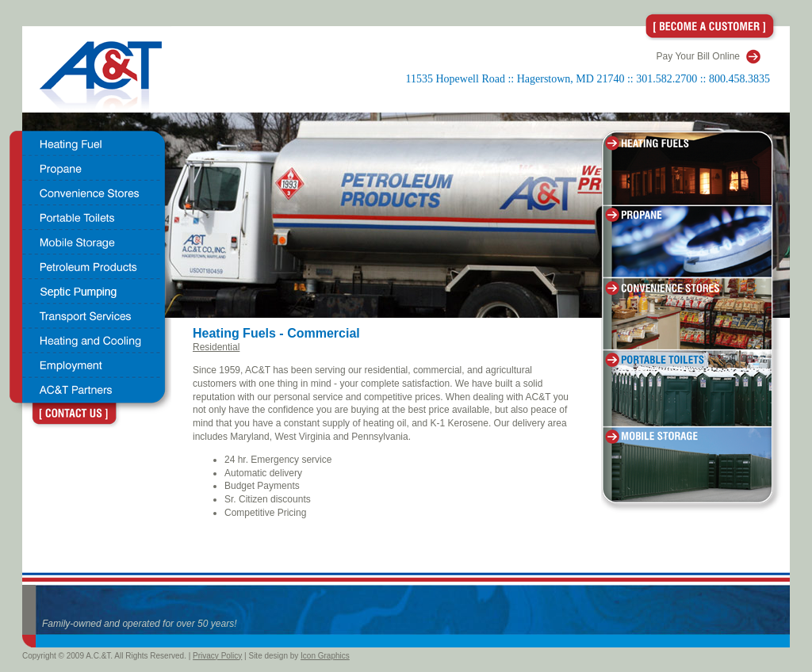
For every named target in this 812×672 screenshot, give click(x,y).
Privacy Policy (217, 656)
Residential (216, 347)
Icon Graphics (325, 656)
